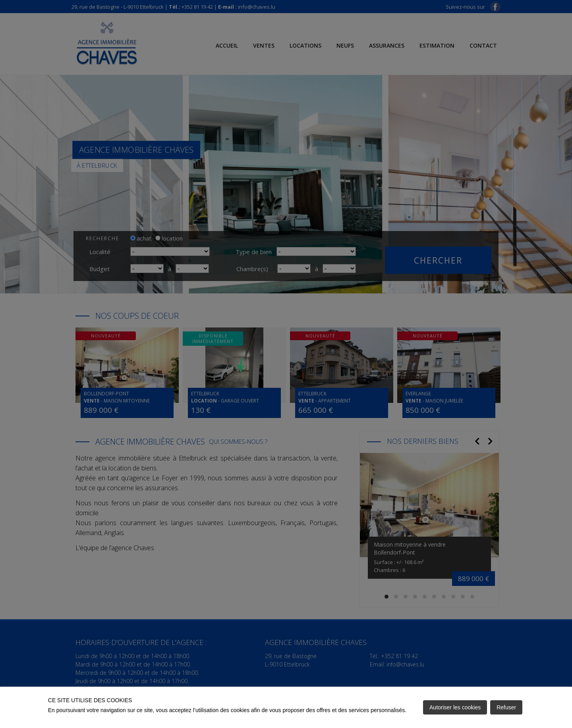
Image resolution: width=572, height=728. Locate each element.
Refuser (506, 707)
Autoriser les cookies (455, 707)
